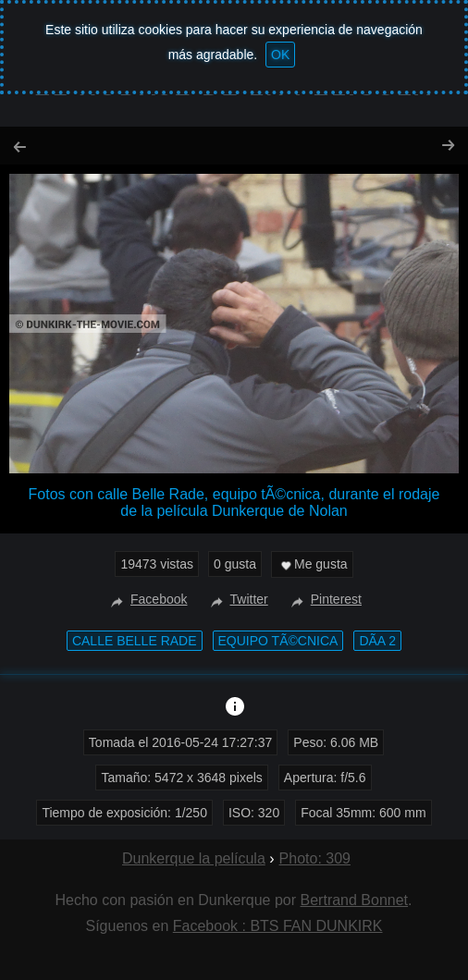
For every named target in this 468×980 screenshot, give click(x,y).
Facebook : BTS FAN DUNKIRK (278, 926)
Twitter (237, 599)
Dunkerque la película (194, 858)
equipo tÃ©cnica (278, 641)
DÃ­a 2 (377, 641)
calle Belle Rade (135, 641)
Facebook (147, 599)
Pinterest (324, 599)
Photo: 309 (315, 858)
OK (280, 55)
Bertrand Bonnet (355, 900)
